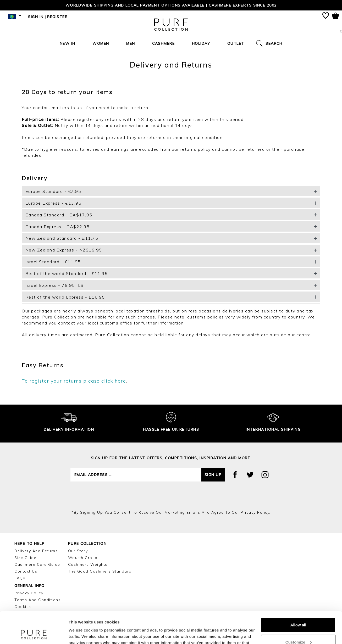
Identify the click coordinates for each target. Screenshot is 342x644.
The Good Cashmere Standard (100, 571)
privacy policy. (256, 512)
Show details (81, 634)
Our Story (78, 551)
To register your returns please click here (74, 381)
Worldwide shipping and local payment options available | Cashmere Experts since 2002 (171, 5)
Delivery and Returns (36, 551)
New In (68, 43)
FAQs (20, 578)
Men (131, 43)
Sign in (36, 17)
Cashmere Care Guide (37, 564)
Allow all (298, 595)
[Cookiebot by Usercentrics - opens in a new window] (34, 634)
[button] (171, 192)
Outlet (236, 43)
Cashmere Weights (88, 564)
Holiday (201, 43)
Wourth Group (83, 558)
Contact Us (26, 571)
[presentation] (171, 496)
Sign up (213, 475)
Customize (299, 612)
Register (57, 17)
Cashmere (163, 43)
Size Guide (25, 558)
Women (101, 43)
